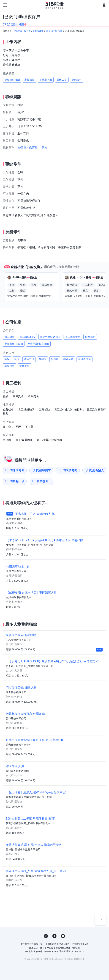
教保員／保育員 (28, 148)
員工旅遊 (10, 337)
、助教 (43, 148)
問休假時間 (17, 470)
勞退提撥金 (85, 359)
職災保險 (10, 366)
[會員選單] (104, 5)
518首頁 (18, 31)
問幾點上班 (17, 481)
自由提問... (44, 481)
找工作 (27, 31)
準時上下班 (46, 80)
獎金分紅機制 (12, 80)
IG (46, 936)
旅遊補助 (90, 337)
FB (54, 936)
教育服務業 (38, 31)
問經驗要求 (43, 470)
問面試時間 (70, 470)
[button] (38, 305)
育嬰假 (43, 359)
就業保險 (24, 366)
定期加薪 (29, 80)
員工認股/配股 (27, 337)
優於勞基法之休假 (50, 337)
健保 (17, 359)
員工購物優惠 (73, 337)
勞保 (7, 359)
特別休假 (69, 359)
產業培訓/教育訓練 (38, 344)
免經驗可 (77, 80)
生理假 (55, 359)
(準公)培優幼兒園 (54, 31)
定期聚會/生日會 (14, 344)
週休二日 (62, 80)
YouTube (63, 936)
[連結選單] (5, 5)
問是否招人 (97, 470)
